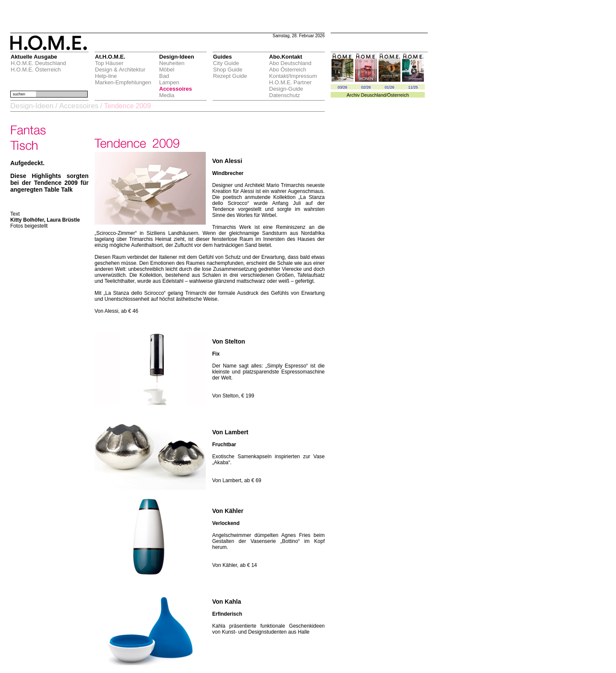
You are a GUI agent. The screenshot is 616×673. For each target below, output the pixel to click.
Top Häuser (109, 63)
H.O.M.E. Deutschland (38, 63)
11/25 (413, 87)
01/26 (389, 87)
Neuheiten (172, 63)
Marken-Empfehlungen (123, 82)
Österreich (398, 95)
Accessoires (176, 89)
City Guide (226, 63)
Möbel (167, 70)
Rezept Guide (230, 76)
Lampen (169, 82)
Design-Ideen (32, 106)
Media (167, 95)
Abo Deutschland (290, 63)
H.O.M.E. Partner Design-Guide (290, 86)
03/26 (342, 87)
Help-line (106, 76)
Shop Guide (228, 70)
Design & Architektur (120, 70)
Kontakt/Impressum (293, 76)
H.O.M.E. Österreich (36, 70)
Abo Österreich (288, 70)
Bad (164, 76)
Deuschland (373, 95)
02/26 (366, 87)
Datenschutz (284, 95)
